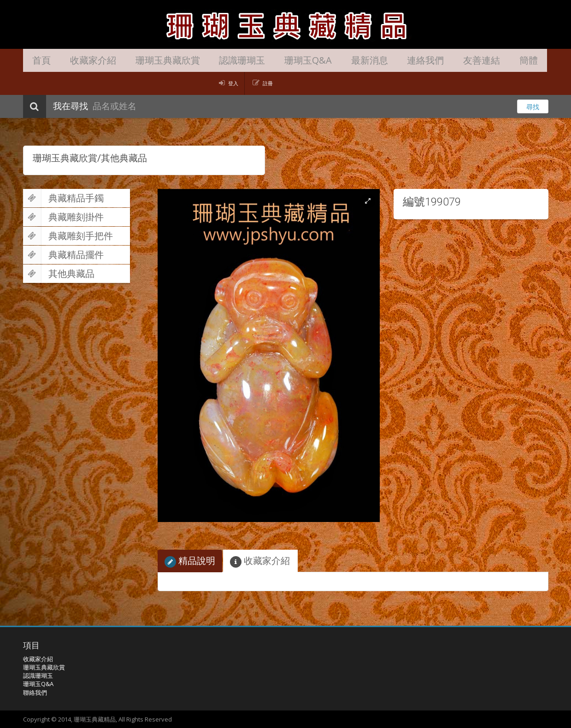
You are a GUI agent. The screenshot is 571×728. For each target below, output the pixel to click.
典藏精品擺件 (63, 255)
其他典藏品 (59, 274)
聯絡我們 (35, 693)
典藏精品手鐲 (63, 198)
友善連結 (441, 60)
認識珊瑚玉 (224, 60)
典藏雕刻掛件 (63, 217)
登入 (233, 83)
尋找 (533, 107)
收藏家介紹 (85, 60)
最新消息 (340, 60)
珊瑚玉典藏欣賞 (154, 60)
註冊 (268, 83)
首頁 (39, 60)
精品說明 (190, 561)
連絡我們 (391, 60)
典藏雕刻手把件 (68, 236)
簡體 (483, 60)
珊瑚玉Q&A (284, 60)
